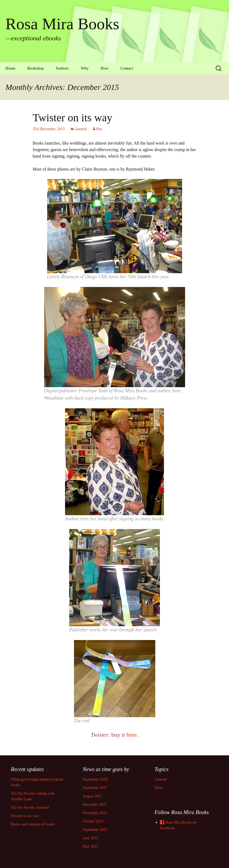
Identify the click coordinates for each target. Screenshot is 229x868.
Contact (127, 68)
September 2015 (95, 830)
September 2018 (95, 779)
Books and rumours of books (33, 824)
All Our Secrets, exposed (30, 807)
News (159, 788)
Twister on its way (73, 118)
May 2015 (90, 846)
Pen (99, 129)
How (104, 68)
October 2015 (93, 821)
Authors (62, 68)
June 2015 (90, 838)
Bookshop (36, 68)
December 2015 (95, 805)
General (80, 129)
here (132, 735)
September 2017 (95, 788)
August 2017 (92, 796)
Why (85, 68)
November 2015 (95, 813)
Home (10, 68)
